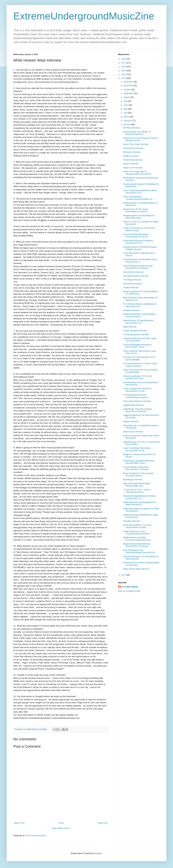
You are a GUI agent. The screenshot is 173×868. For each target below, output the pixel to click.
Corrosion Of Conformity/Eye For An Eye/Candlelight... (139, 358)
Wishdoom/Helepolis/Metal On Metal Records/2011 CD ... (139, 497)
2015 (124, 71)
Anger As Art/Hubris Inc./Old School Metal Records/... (139, 229)
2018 (124, 59)
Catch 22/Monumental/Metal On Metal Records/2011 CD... (140, 192)
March (127, 117)
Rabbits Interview (131, 422)
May (126, 109)
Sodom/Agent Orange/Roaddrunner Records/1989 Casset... (139, 462)
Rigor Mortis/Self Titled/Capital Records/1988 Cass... (136, 485)
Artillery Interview (131, 156)
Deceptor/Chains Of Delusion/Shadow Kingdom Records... (140, 248)
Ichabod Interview (131, 288)
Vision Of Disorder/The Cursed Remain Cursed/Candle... (140, 371)
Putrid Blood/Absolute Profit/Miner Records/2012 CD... (138, 242)
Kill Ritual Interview (131, 128)
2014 (124, 74)
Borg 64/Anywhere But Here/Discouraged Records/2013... (140, 551)
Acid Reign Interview (132, 280)
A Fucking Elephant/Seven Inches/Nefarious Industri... (136, 396)
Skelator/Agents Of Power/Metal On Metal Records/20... (139, 217)
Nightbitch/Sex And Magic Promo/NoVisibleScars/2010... (138, 539)
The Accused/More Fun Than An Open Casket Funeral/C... (140, 365)
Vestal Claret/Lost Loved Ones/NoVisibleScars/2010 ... (137, 533)
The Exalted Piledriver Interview (137, 401)
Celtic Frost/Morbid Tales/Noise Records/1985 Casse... (137, 449)
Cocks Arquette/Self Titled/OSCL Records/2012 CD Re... (137, 390)
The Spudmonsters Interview (136, 276)
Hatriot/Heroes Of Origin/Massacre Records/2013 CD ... (138, 322)
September (129, 93)
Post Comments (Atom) (36, 836)
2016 (124, 67)
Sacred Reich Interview (133, 272)
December (129, 82)
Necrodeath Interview (132, 284)
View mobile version (61, 828)
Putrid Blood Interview (133, 160)
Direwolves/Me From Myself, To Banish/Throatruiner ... (137, 133)
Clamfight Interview (132, 521)
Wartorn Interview (131, 164)
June (126, 105)
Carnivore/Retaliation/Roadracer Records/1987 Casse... (137, 346)
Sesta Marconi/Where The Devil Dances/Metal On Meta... (137, 526)
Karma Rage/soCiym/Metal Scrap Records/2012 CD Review (138, 267)
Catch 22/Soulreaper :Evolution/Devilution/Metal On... (139, 198)
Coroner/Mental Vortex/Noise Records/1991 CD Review (136, 468)
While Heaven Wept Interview (136, 569)
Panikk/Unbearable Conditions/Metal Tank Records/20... (139, 315)
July (126, 101)
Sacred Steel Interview (133, 148)
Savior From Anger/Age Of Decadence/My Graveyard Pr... (138, 173)
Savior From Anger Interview (136, 144)
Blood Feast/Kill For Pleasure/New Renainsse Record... (138, 475)
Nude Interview (130, 327)
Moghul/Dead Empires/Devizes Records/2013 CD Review (137, 545)
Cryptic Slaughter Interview (135, 331)
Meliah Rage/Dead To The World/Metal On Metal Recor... (140, 293)
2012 (124, 575)
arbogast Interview (131, 310)
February (128, 121)
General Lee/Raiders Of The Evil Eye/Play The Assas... (137, 377)
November (129, 86)
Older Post (103, 823)
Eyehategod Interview (133, 480)
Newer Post (19, 823)
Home (61, 823)
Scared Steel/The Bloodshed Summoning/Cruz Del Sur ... (137, 236)
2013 (124, 78)
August (127, 97)
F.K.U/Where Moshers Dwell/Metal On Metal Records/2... (140, 305)
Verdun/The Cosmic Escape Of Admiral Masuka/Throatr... (140, 139)
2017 (124, 63)
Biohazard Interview (132, 152)
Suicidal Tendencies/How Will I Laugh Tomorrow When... (140, 340)
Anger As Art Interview (133, 168)
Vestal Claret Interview (133, 432)
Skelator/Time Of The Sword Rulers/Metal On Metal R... (136, 210)
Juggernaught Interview (133, 405)
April (126, 113)
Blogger (98, 853)
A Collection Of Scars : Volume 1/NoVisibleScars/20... (137, 491)
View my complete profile (129, 591)
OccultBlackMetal (130, 587)
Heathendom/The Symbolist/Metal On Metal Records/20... (140, 503)
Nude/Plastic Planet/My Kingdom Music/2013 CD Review (138, 410)
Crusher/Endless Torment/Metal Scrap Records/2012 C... (140, 261)
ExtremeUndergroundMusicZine (84, 16)
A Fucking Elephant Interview (136, 335)
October (127, 90)
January (127, 124)
